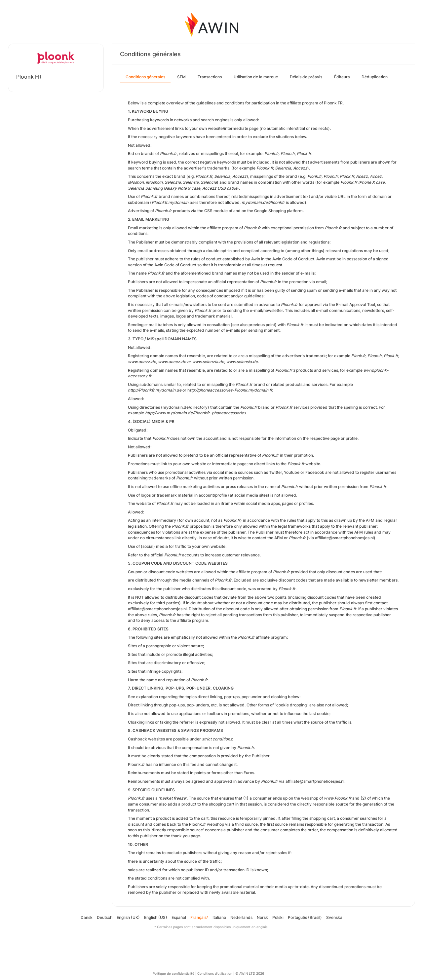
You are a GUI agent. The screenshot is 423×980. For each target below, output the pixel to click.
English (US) (156, 917)
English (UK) (128, 917)
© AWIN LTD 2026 (250, 973)
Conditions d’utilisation (215, 973)
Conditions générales (145, 77)
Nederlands (241, 917)
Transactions (210, 77)
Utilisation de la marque (256, 77)
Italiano (219, 917)
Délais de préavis (306, 77)
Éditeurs (342, 77)
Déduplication (375, 77)
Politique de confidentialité (173, 973)
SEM (181, 77)
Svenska (334, 917)
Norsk (262, 917)
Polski (278, 917)
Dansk (87, 917)
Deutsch (105, 917)
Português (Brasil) (305, 917)
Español (179, 917)
